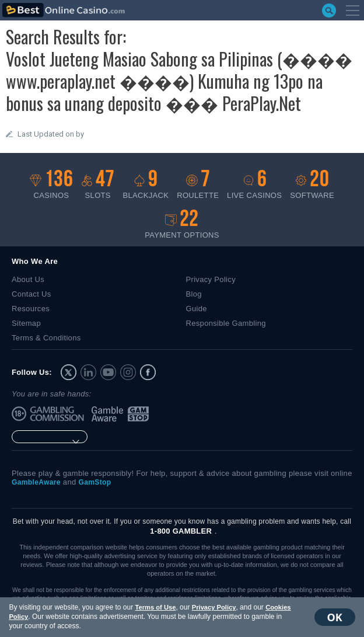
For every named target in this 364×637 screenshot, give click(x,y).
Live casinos (254, 185)
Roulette (198, 185)
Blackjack (146, 185)
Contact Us (32, 294)
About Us (28, 279)
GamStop (139, 414)
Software (312, 185)
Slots (98, 185)
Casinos (51, 185)
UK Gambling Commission (59, 414)
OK (338, 617)
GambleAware (108, 414)
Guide (197, 309)
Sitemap (26, 323)
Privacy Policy (211, 607)
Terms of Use (152, 607)
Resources (31, 309)
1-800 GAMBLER (181, 531)
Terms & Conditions (46, 338)
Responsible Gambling (226, 323)
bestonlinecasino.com (64, 10)
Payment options (182, 224)
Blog (194, 294)
